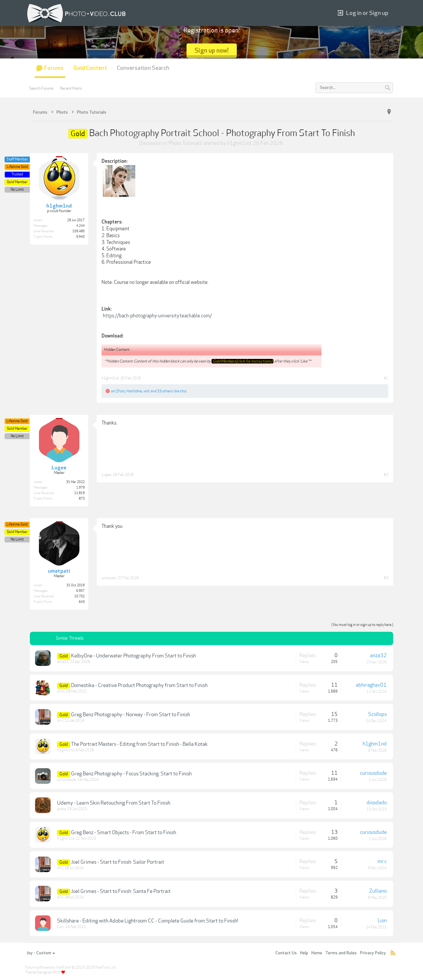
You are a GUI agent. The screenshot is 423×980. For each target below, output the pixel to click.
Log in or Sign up (363, 13)
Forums (54, 68)
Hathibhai (134, 391)
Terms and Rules (341, 953)
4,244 (80, 226)
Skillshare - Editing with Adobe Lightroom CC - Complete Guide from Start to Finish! (148, 921)
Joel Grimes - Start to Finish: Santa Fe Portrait (121, 891)
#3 (386, 578)
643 (82, 602)
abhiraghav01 (371, 685)
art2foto (118, 391)
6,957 (80, 591)
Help (304, 953)
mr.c (60, 721)
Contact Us (286, 953)
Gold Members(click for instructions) (242, 361)
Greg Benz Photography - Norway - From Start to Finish (131, 715)
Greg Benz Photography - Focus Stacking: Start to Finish (131, 774)
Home (317, 953)
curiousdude (67, 780)
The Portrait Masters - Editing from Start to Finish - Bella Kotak (139, 744)
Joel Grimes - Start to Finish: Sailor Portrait (118, 862)
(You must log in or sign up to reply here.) (362, 625)
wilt (147, 391)
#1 (386, 378)
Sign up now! (212, 51)
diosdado (377, 803)
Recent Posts (71, 88)
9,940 (80, 237)
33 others (165, 391)
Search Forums (41, 88)
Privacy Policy (373, 953)
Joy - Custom (41, 953)
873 (82, 499)
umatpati (109, 578)
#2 (386, 475)
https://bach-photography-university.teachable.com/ (157, 316)
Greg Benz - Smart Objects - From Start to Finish (124, 833)
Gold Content (90, 68)
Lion (60, 927)
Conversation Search (143, 68)
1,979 (80, 488)
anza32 (63, 662)
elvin (61, 691)
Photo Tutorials (185, 143)
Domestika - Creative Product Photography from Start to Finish (139, 685)
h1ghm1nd (239, 143)
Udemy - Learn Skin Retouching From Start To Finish (114, 803)
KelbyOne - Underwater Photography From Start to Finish (133, 656)
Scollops (377, 714)
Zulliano (378, 891)
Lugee (106, 475)
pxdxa (61, 809)
